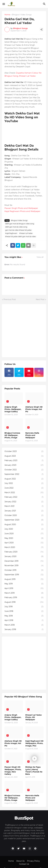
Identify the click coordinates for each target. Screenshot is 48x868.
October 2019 (24, 570)
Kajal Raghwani (11, 233)
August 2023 (24, 456)
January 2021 (24, 511)
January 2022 (24, 502)
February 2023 (24, 461)
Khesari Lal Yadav (26, 233)
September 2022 (24, 474)
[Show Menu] (4, 4)
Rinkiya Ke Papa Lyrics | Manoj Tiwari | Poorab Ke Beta (34, 771)
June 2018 (24, 611)
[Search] (45, 4)
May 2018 (24, 616)
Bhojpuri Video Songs (22, 15)
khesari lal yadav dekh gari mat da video (21, 236)
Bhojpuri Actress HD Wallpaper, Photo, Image (12, 435)
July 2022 (24, 483)
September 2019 (24, 575)
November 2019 (24, 566)
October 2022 (24, 470)
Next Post (40, 299)
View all (40, 257)
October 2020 (24, 515)
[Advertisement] (24, 331)
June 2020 (24, 534)
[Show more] (34, 245)
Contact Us (24, 864)
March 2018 (24, 625)
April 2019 (24, 588)
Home (7, 15)
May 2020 (24, 538)
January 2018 (24, 630)
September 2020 (24, 520)
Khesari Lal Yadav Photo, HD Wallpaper (34, 717)
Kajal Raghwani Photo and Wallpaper (22, 211)
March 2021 (24, 506)
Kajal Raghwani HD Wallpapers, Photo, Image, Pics (34, 743)
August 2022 (24, 479)
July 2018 (24, 607)
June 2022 (24, 488)
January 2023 (24, 465)
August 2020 (24, 525)
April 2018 (24, 620)
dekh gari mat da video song (16, 227)
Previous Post (10, 299)
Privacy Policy (33, 861)
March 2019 (24, 593)
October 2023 (24, 451)
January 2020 (24, 557)
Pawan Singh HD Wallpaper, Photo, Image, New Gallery (13, 771)
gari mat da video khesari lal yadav (18, 230)
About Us (20, 861)
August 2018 (24, 602)
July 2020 (24, 529)
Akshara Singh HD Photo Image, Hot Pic (34, 409)
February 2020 (24, 552)
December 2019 (24, 561)
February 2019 (24, 598)
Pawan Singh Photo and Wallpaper (21, 208)
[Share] (41, 30)
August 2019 (24, 579)
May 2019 (24, 584)
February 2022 (24, 497)
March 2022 (24, 493)
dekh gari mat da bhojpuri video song (20, 224)
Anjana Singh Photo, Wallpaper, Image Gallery (13, 409)
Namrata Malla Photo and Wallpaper (32, 435)
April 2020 (24, 543)
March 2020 (24, 547)
